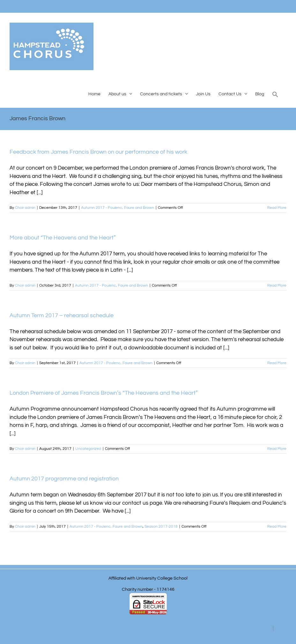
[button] (275, 94)
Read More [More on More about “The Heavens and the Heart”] (277, 285)
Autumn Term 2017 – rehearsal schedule (62, 315)
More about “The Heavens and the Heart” (63, 238)
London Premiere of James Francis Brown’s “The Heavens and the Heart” (104, 393)
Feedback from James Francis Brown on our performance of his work (98, 152)
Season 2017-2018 (161, 527)
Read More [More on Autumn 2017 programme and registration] (277, 527)
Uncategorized (88, 449)
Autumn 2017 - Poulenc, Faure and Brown (118, 208)
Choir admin (25, 208)
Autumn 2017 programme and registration (64, 479)
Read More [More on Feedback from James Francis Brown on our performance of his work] (277, 208)
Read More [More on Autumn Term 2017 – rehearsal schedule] (277, 363)
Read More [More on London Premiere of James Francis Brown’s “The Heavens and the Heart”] (277, 449)
